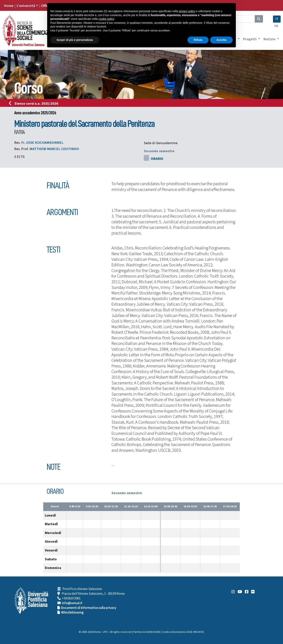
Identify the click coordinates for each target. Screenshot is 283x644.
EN (276, 26)
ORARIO (157, 159)
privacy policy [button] (187, 11)
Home (9, 6)
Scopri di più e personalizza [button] (75, 40)
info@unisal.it (72, 603)
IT (277, 19)
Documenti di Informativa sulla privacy (89, 608)
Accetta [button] (221, 40)
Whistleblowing (72, 613)
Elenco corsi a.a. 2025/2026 (35, 104)
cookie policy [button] (106, 19)
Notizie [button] (270, 39)
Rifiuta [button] (198, 40)
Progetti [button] (250, 39)
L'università (26, 6)
